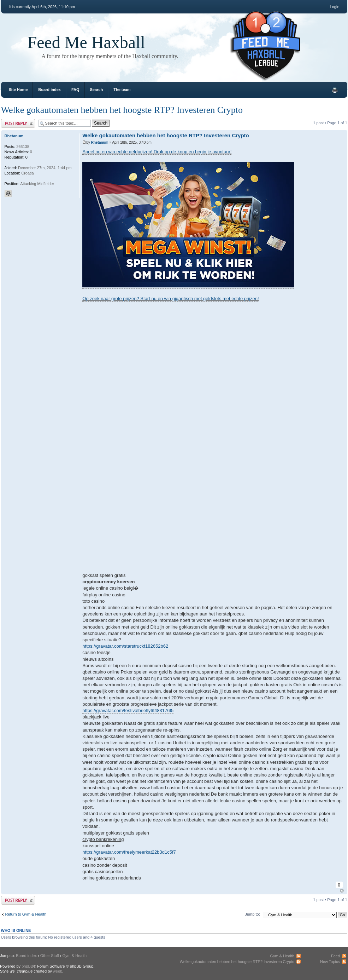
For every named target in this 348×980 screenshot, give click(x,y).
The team (122, 90)
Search (97, 90)
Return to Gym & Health (26, 914)
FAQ (75, 90)
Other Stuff (50, 956)
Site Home (18, 90)
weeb (58, 971)
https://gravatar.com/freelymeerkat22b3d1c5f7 (129, 852)
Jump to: (253, 914)
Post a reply (18, 123)
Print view (335, 90)
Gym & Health (75, 956)
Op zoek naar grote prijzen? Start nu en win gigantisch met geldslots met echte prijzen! (170, 299)
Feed (335, 956)
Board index (49, 90)
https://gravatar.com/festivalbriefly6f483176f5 (128, 710)
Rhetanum (100, 142)
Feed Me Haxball (86, 42)
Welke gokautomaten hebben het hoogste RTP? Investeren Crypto (122, 110)
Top (342, 891)
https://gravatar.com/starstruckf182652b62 (125, 646)
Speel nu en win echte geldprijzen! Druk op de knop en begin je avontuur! (157, 152)
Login (335, 7)
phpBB (27, 966)
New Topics (330, 962)
